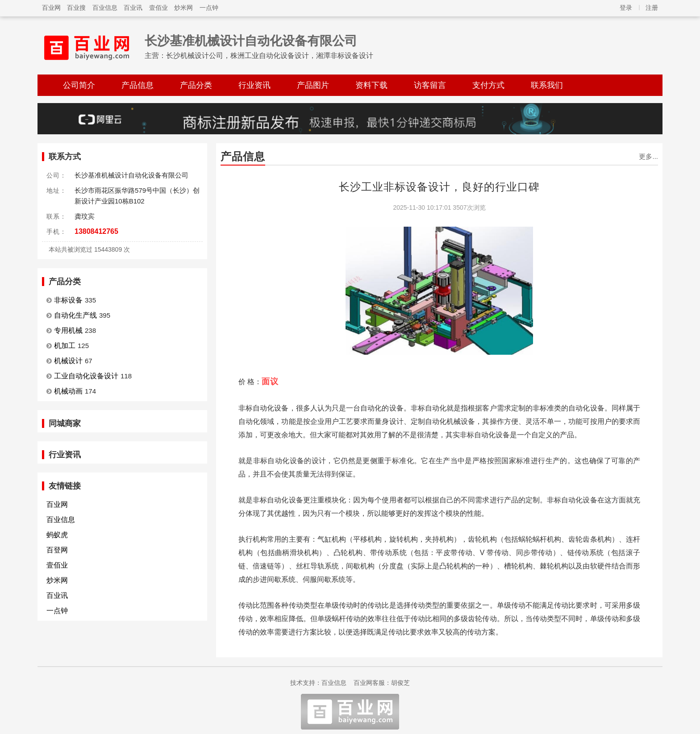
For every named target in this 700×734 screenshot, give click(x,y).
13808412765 (96, 231)
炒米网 (183, 8)
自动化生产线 (75, 315)
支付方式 (488, 85)
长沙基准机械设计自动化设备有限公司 (251, 41)
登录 (626, 8)
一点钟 (209, 8)
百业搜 (76, 8)
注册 (652, 8)
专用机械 (68, 330)
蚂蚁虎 (57, 535)
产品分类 (196, 85)
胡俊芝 (400, 683)
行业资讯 (254, 85)
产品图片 (313, 85)
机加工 (65, 346)
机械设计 (68, 361)
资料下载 (371, 85)
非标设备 (68, 300)
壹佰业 (158, 8)
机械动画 (68, 391)
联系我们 (547, 85)
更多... (648, 156)
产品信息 (137, 85)
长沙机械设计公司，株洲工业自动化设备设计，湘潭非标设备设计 (270, 56)
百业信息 (105, 8)
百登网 (57, 550)
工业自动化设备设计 (86, 376)
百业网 (51, 8)
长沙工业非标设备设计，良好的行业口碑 (439, 187)
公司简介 (79, 85)
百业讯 (133, 8)
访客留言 (430, 85)
